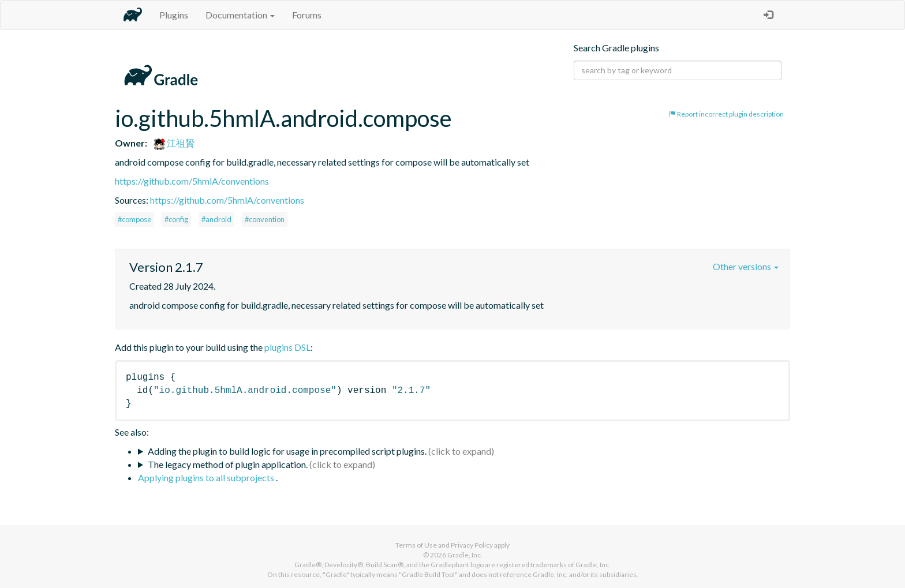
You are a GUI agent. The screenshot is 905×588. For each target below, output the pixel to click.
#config (176, 219)
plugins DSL (287, 347)
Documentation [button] (240, 15)
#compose (134, 219)
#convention (265, 219)
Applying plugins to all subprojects (207, 477)
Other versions (746, 266)
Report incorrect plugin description (726, 114)
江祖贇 (174, 143)
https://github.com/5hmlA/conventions (192, 181)
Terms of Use (416, 545)
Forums (307, 15)
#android (216, 219)
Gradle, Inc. (465, 555)
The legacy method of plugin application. (228, 464)
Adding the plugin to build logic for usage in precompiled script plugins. (287, 451)
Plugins (174, 15)
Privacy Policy (472, 545)
